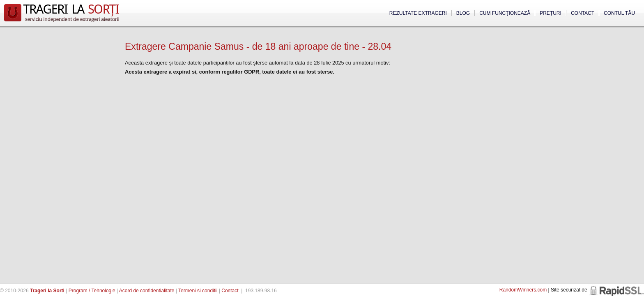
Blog (463, 13)
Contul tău (619, 13)
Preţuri (551, 13)
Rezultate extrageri (418, 13)
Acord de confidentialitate (147, 291)
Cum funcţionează (505, 13)
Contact (583, 13)
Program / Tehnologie (92, 291)
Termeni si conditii (198, 291)
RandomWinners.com (523, 290)
